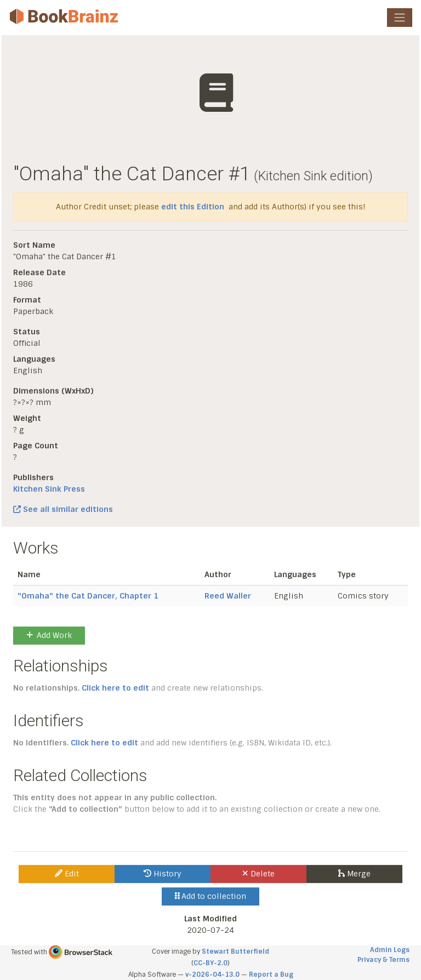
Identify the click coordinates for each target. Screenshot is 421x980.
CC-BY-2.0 (210, 963)
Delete (258, 874)
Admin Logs (390, 950)
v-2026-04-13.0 (212, 975)
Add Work (49, 635)
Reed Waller (228, 596)
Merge (354, 874)
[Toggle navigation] (400, 18)
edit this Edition (193, 207)
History (163, 874)
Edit (67, 874)
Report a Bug (271, 975)
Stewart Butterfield (235, 951)
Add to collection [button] (211, 896)
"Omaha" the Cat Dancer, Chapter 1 (88, 596)
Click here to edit (115, 688)
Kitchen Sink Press (49, 489)
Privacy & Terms (383, 960)
